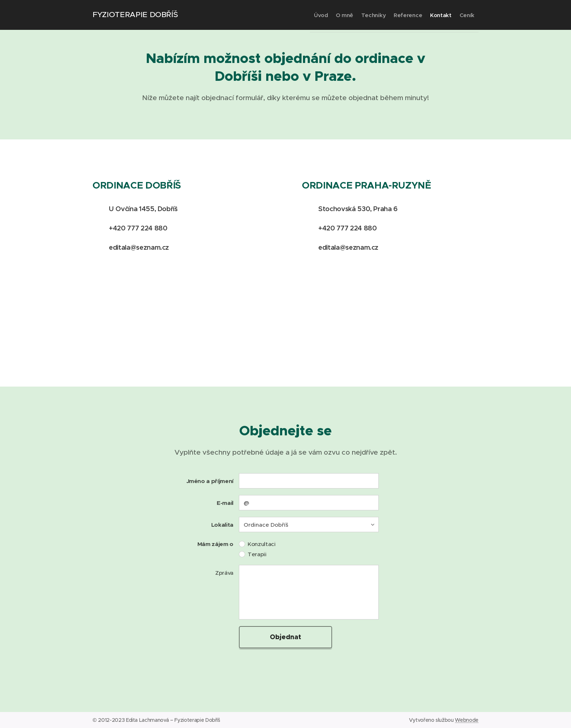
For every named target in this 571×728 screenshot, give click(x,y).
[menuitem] (288, 15)
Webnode (467, 720)
